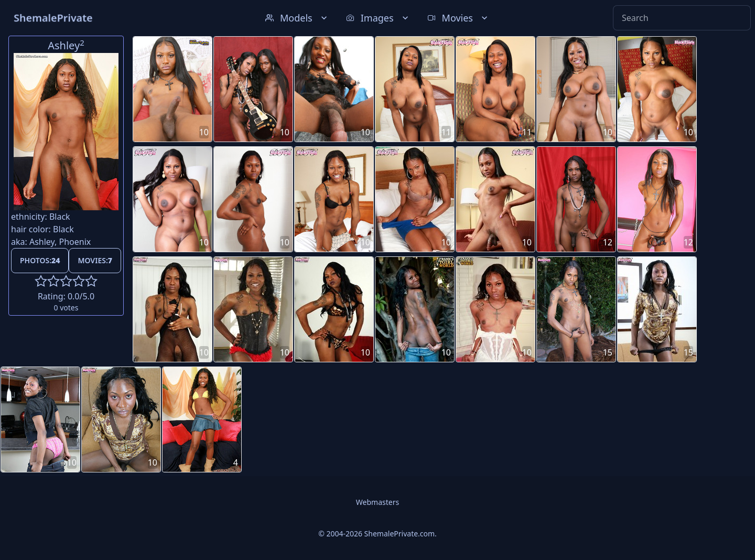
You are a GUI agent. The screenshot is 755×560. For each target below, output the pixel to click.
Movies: (95, 260)
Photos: (40, 260)
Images (378, 18)
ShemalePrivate (53, 18)
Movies (459, 18)
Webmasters (377, 502)
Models (297, 18)
